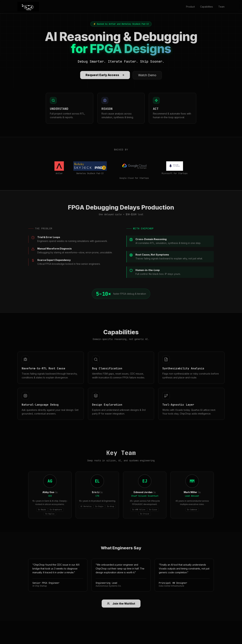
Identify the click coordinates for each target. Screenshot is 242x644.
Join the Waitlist (121, 604)
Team (221, 7)
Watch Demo (147, 75)
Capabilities (207, 7)
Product (190, 7)
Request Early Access (105, 75)
